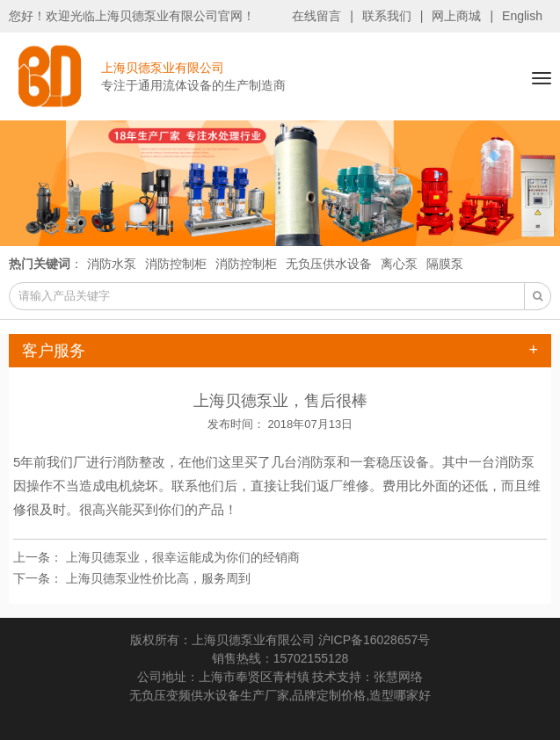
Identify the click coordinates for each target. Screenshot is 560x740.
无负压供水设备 (329, 264)
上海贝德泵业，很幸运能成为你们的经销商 (183, 557)
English (522, 16)
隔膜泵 (445, 264)
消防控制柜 (176, 264)
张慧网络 (398, 677)
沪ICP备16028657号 (375, 640)
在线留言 (316, 16)
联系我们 (387, 16)
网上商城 (456, 16)
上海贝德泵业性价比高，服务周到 (158, 578)
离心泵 (399, 264)
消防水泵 (112, 264)
